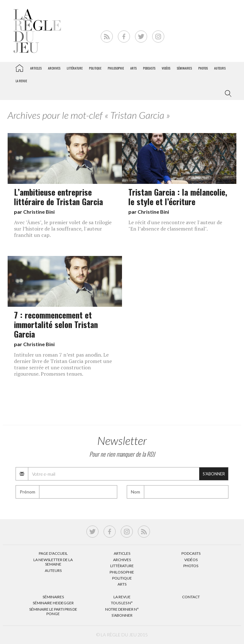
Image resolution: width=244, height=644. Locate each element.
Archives (54, 68)
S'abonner (214, 474)
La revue (21, 81)
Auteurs (220, 68)
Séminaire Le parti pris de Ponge (53, 611)
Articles (36, 68)
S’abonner (122, 615)
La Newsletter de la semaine (53, 562)
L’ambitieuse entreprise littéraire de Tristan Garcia (58, 197)
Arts (133, 68)
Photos (203, 68)
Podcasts (149, 68)
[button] (227, 94)
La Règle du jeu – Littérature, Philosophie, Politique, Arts (19, 67)
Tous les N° (122, 603)
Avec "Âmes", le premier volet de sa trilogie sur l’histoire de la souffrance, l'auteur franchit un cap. (63, 229)
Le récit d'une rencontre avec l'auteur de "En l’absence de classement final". (175, 225)
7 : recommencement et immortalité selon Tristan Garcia (56, 324)
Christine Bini (39, 212)
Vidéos (166, 68)
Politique (95, 68)
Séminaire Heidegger (53, 603)
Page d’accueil (53, 553)
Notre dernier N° (122, 609)
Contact (191, 597)
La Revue (122, 597)
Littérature (75, 68)
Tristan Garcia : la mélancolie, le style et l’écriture (178, 197)
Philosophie (116, 68)
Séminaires (184, 68)
